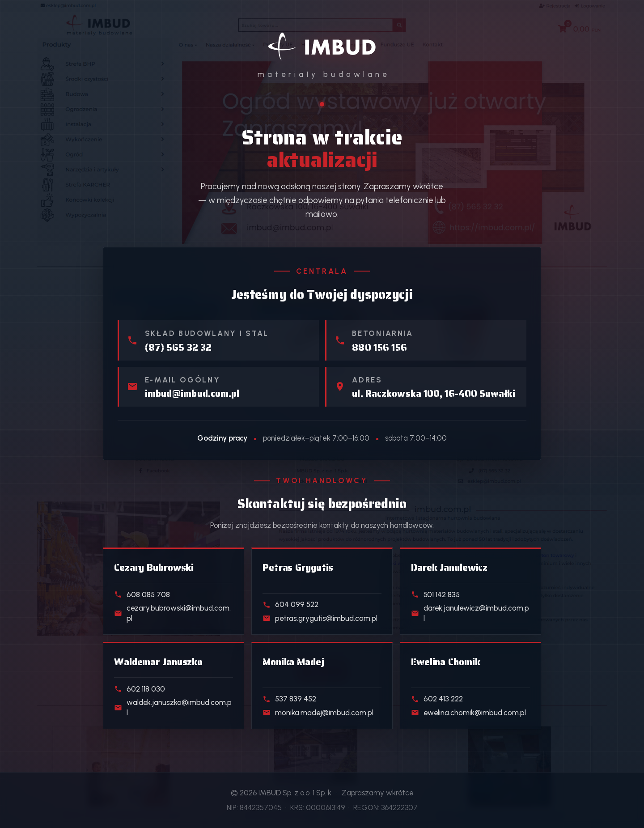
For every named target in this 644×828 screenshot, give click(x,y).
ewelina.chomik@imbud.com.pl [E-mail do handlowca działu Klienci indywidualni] (468, 713)
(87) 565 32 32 (178, 348)
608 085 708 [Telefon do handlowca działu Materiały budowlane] (142, 594)
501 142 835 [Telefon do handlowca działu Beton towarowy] (435, 594)
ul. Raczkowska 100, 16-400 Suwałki (434, 394)
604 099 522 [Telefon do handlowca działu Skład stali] (290, 604)
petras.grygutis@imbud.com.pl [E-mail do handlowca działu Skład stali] (320, 618)
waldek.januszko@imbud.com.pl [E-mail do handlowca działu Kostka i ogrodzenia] (173, 707)
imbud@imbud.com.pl (192, 394)
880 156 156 (379, 348)
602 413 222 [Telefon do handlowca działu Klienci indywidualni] (437, 699)
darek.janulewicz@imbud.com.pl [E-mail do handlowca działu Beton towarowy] (470, 613)
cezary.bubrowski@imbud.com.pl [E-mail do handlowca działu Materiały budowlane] (172, 613)
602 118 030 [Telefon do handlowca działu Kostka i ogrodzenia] (140, 689)
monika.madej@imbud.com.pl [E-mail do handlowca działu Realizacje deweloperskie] (318, 713)
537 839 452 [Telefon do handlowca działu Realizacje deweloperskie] (289, 699)
